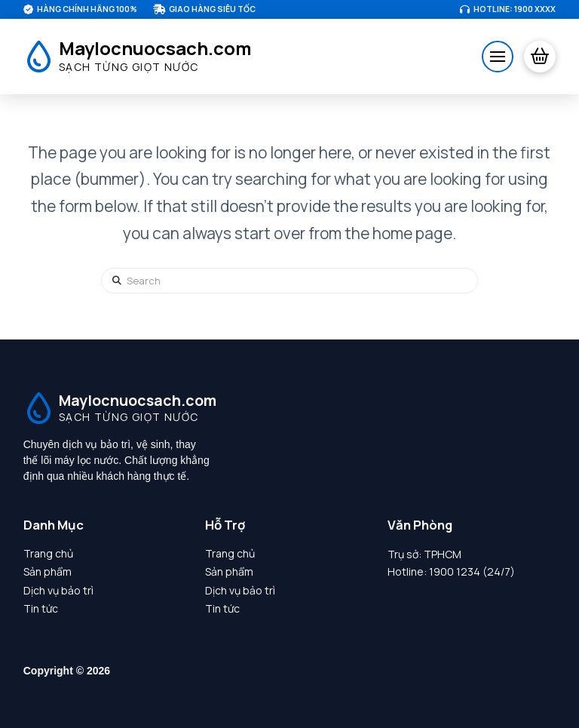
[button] (498, 57)
